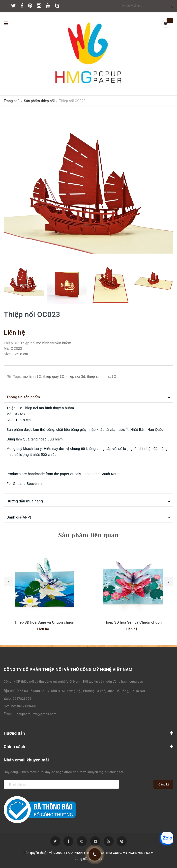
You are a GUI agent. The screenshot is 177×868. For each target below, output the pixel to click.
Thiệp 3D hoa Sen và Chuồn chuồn (133, 622)
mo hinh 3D (32, 376)
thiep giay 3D (54, 376)
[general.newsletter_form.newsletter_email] (61, 784)
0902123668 (27, 706)
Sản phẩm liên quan (88, 535)
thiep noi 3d (76, 376)
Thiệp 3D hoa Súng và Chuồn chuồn (44, 622)
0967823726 (22, 698)
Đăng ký (164, 784)
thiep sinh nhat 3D (102, 376)
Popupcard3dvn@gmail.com (35, 714)
